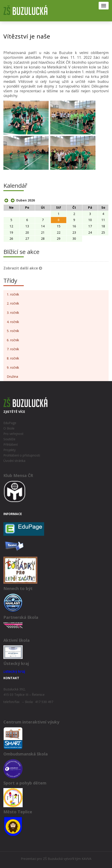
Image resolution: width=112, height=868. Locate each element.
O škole (9, 428)
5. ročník (13, 331)
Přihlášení (11, 444)
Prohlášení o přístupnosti (22, 455)
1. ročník (13, 294)
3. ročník (13, 313)
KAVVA (87, 859)
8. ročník (13, 358)
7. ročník (13, 349)
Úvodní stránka (14, 461)
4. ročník (13, 322)
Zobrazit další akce (23, 268)
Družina (12, 376)
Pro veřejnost (13, 434)
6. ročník (13, 340)
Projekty (10, 450)
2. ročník (13, 303)
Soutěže (9, 439)
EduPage (10, 423)
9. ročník (13, 367)
